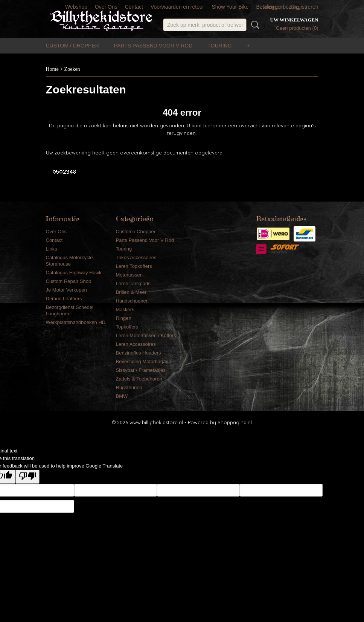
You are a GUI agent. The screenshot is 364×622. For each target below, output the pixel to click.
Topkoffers (127, 327)
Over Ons (106, 7)
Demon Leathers (64, 299)
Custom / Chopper (72, 46)
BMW (122, 396)
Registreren (305, 7)
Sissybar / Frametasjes (141, 370)
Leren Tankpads (133, 283)
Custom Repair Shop (69, 281)
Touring (219, 46)
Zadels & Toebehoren (139, 379)
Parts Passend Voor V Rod (153, 46)
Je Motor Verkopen (66, 290)
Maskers (125, 309)
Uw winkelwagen (294, 20)
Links (52, 249)
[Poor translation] (27, 477)
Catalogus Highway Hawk (74, 273)
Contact (134, 7)
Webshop (76, 7)
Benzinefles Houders (139, 353)
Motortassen (129, 275)
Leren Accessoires (136, 344)
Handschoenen (132, 301)
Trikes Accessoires (136, 258)
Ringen (124, 318)
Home (52, 69)
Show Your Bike (230, 7)
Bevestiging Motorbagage (144, 361)
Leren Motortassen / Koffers (146, 335)
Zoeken (254, 25)
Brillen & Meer (131, 292)
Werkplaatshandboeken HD (76, 322)
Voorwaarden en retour (177, 7)
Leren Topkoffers (134, 266)
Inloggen (273, 7)
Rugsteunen (129, 387)
